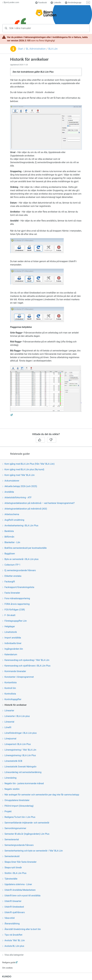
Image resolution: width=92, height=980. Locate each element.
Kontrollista (9, 694)
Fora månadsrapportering (16, 598)
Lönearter (8, 711)
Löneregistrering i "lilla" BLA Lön (19, 750)
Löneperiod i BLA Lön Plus (17, 744)
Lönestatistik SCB (12, 761)
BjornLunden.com (11, 2)
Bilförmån (8, 537)
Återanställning (11, 924)
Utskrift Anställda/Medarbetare (19, 890)
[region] (46, 243)
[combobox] (46, 28)
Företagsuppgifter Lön (14, 621)
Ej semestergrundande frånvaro (19, 570)
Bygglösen (9, 554)
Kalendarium (10, 654)
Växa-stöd (8, 918)
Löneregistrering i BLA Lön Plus (19, 755)
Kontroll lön (9, 688)
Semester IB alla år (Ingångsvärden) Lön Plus (26, 834)
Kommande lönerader (14, 671)
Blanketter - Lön (11, 542)
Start (21, 49)
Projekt (7, 811)
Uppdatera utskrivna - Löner (17, 884)
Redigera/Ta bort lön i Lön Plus (19, 817)
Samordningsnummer (14, 828)
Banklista (8, 531)
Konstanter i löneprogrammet (18, 677)
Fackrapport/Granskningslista (18, 587)
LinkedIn (56, 3)
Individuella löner (12, 643)
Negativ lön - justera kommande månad (23, 783)
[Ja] (40, 440)
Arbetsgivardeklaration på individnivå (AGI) (25, 509)
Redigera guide (9, 962)
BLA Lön (53, 49)
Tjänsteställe (10, 879)
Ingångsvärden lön (13, 649)
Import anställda (12, 638)
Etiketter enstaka (12, 576)
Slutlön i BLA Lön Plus (14, 873)
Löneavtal (8, 722)
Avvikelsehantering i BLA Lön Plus (20, 526)
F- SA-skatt (9, 615)
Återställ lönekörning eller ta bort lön (22, 929)
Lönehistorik (10, 632)
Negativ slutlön (11, 789)
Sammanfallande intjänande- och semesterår (26, 823)
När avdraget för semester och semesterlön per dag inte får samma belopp (41, 795)
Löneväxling (9, 778)
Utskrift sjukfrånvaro (14, 912)
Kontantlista (9, 683)
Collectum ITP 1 (11, 565)
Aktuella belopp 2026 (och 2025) (20, 486)
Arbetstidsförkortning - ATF (17, 497)
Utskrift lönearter (12, 901)
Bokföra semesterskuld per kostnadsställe (24, 548)
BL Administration (36, 49)
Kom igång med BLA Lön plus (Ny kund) (23, 469)
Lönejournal (9, 739)
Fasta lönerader (11, 593)
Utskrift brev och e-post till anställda (21, 896)
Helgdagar (9, 626)
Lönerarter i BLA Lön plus (16, 716)
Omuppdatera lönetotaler (16, 800)
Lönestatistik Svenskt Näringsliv (19, 767)
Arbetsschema (11, 514)
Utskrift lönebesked (13, 907)
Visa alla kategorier (13, 955)
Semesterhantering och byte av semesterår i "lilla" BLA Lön (32, 851)
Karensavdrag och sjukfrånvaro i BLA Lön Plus (26, 666)
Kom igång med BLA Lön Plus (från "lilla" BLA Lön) (28, 464)
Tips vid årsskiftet (12, 935)
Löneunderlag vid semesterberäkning (22, 772)
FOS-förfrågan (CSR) (14, 610)
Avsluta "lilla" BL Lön (14, 940)
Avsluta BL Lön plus (13, 946)
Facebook (41, 3)
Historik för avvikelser (14, 705)
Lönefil (7, 727)
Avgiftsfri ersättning (13, 520)
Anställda (8, 492)
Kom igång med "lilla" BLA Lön (18, 475)
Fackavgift (9, 582)
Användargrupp (73, 3)
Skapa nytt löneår (12, 868)
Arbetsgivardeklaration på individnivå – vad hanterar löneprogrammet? (38, 503)
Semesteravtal (11, 839)
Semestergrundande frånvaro (18, 845)
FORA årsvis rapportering (16, 604)
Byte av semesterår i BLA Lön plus (20, 559)
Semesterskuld (11, 856)
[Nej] (52, 440)
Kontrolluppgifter (12, 699)
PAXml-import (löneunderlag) (18, 806)
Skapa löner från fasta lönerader (19, 862)
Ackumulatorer (11, 481)
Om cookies (7, 968)
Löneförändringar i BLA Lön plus (19, 733)
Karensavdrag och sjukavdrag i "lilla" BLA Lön (26, 660)
